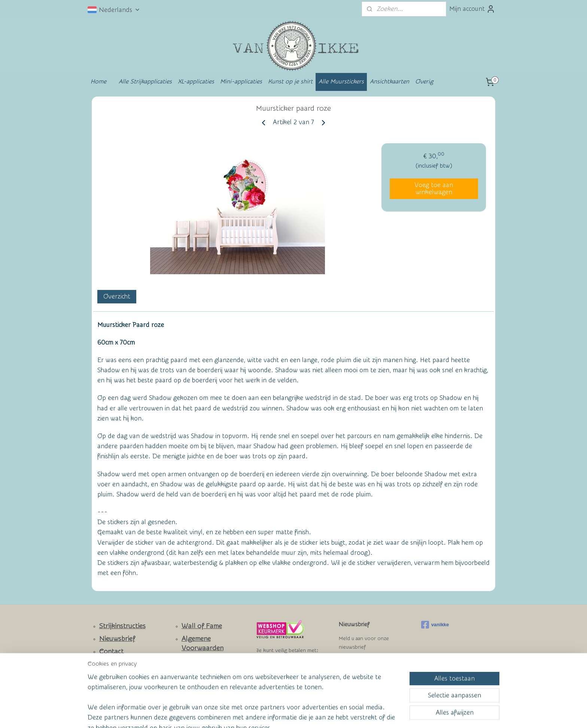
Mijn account (472, 9)
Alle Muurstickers (341, 82)
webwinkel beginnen (305, 714)
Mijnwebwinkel (367, 714)
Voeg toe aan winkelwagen (434, 189)
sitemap (264, 714)
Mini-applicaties (241, 82)
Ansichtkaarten (390, 82)
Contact (111, 651)
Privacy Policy (197, 673)
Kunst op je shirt (290, 82)
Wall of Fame (202, 626)
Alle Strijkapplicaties (145, 82)
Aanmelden (361, 666)
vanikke (435, 625)
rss (278, 714)
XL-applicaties (196, 82)
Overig (424, 82)
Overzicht (117, 296)
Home (98, 82)
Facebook (114, 674)
